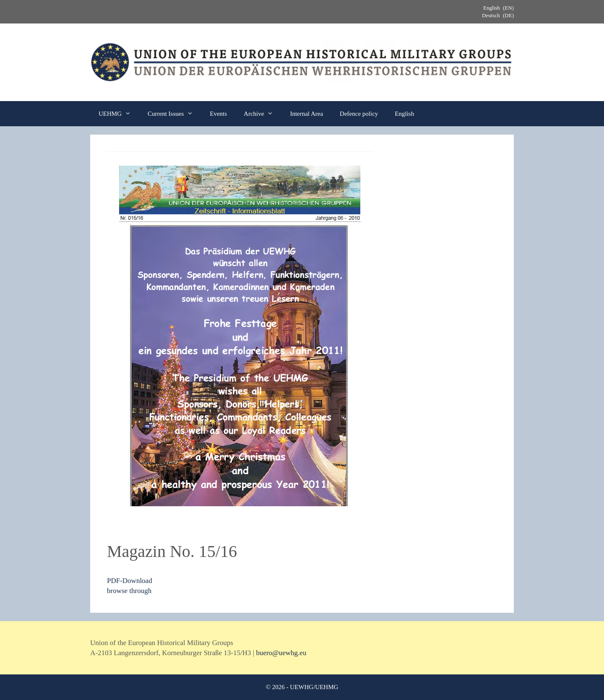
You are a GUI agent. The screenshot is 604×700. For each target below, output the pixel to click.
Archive (263, 114)
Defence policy (359, 114)
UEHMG (119, 114)
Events (218, 114)
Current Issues (174, 114)
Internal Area (306, 114)
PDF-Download (130, 581)
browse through (129, 591)
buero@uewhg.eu (281, 653)
